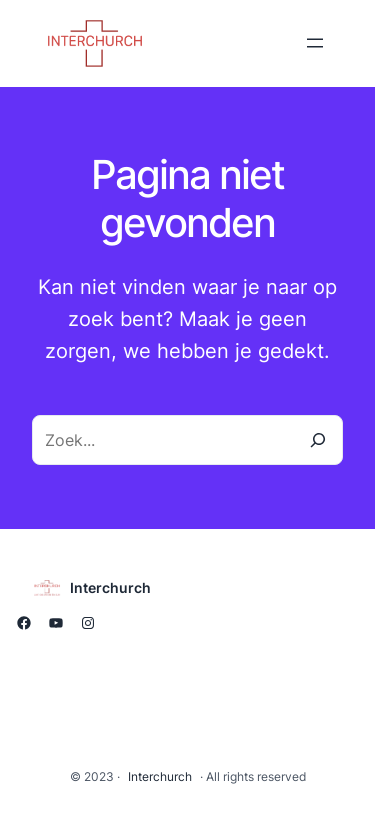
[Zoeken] (318, 440)
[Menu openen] (315, 43)
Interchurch (110, 587)
